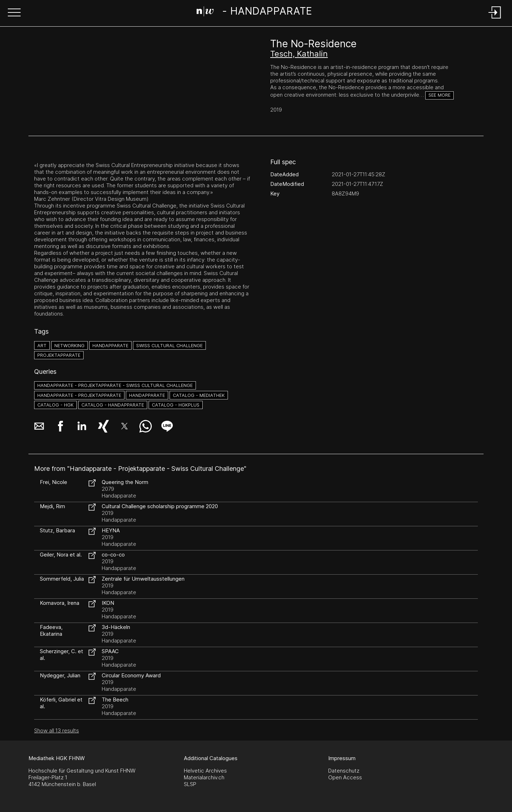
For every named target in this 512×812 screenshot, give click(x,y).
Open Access (345, 777)
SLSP (190, 784)
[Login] (495, 19)
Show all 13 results (57, 730)
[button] (14, 13)
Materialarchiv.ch (204, 777)
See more (439, 95)
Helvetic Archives (205, 771)
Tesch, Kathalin (299, 54)
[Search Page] (254, 12)
